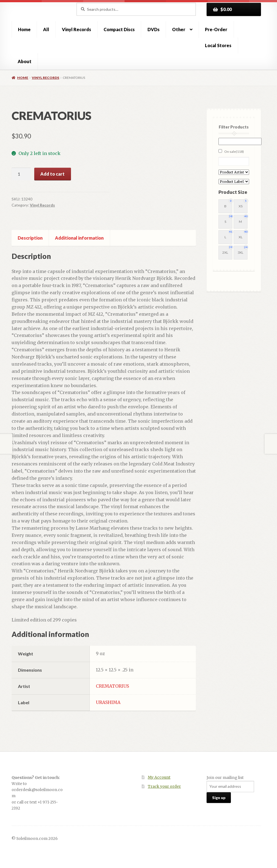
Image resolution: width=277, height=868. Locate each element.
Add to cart (52, 174)
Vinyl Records (76, 29)
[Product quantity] (21, 174)
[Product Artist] (234, 172)
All (46, 29)
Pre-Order (216, 29)
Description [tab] (30, 238)
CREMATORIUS (112, 686)
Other (179, 29)
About (25, 61)
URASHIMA (108, 702)
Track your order (164, 787)
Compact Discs (119, 29)
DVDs (154, 29)
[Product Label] (234, 182)
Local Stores (218, 45)
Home (24, 29)
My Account (159, 777)
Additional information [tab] (79, 238)
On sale (234, 152)
